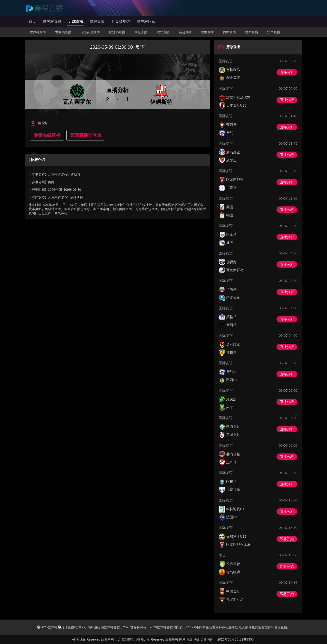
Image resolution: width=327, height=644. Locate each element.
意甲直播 (207, 32)
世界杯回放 (146, 22)
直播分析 (287, 72)
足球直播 (76, 22)
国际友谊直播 (90, 32)
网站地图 (186, 639)
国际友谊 (226, 61)
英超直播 (185, 32)
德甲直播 (252, 32)
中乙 (222, 555)
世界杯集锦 (121, 22)
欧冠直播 (141, 32)
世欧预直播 (63, 32)
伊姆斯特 (77, 197)
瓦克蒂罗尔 (56, 197)
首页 (32, 22)
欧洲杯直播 (117, 32)
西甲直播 (229, 32)
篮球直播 (97, 22)
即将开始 (287, 539)
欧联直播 (163, 32)
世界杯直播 (52, 22)
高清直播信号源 (86, 135)
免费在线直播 (47, 135)
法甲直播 (274, 32)
